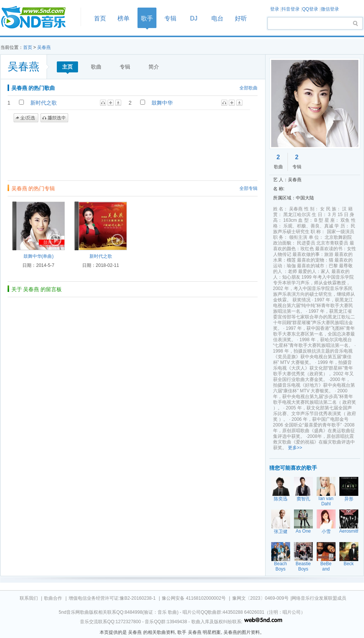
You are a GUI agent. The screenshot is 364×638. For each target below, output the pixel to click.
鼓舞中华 (162, 103)
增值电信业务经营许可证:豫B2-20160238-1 (112, 598)
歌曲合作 (53, 598)
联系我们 (29, 598)
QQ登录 (310, 9)
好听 (241, 18)
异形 (349, 499)
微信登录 (330, 9)
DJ (194, 18)
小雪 (326, 531)
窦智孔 (303, 499)
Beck (349, 564)
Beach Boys (280, 566)
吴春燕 (44, 47)
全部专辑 (248, 188)
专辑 (170, 18)
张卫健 (281, 531)
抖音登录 (291, 9)
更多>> (295, 448)
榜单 (123, 18)
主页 (67, 67)
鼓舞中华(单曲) (39, 256)
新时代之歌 (44, 103)
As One (303, 531)
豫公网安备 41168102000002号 (194, 598)
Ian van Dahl (326, 501)
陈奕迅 (281, 499)
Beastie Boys (303, 566)
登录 (275, 9)
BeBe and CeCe (326, 569)
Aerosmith (350, 531)
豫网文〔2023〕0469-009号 (260, 598)
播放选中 (54, 118)
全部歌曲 (248, 88)
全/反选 (26, 118)
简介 (154, 67)
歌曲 (96, 67)
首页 (38, 18)
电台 (217, 18)
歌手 (147, 18)
